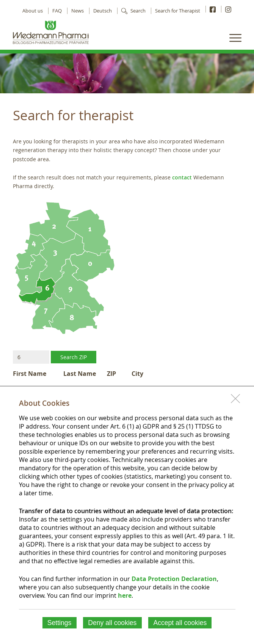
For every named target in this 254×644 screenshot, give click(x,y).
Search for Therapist (178, 11)
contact (182, 177)
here (125, 595)
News (78, 11)
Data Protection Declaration (174, 579)
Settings (60, 623)
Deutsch (103, 11)
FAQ (57, 11)
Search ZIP (74, 357)
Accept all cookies (180, 623)
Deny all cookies (112, 623)
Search (138, 11)
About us (33, 11)
